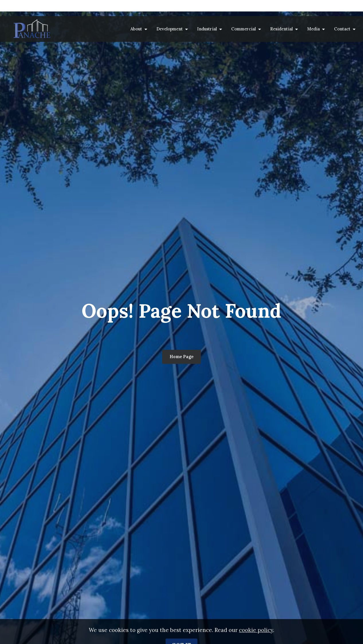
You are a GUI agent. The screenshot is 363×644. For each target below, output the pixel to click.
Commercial (244, 29)
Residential (281, 29)
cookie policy (256, 637)
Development (170, 29)
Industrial (207, 29)
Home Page (181, 357)
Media (313, 29)
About (136, 29)
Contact (342, 29)
